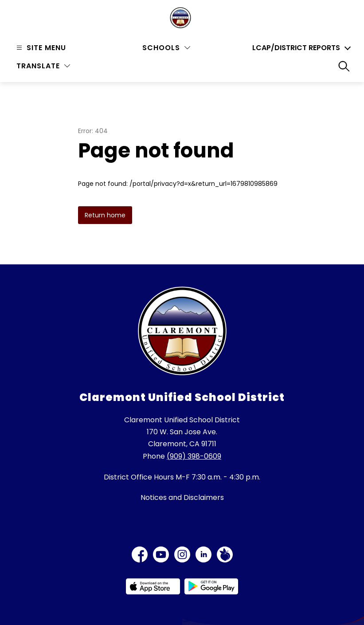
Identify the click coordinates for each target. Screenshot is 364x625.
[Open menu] (40, 48)
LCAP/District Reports (296, 48)
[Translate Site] (43, 66)
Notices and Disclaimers (182, 497)
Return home (105, 215)
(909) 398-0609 (194, 456)
